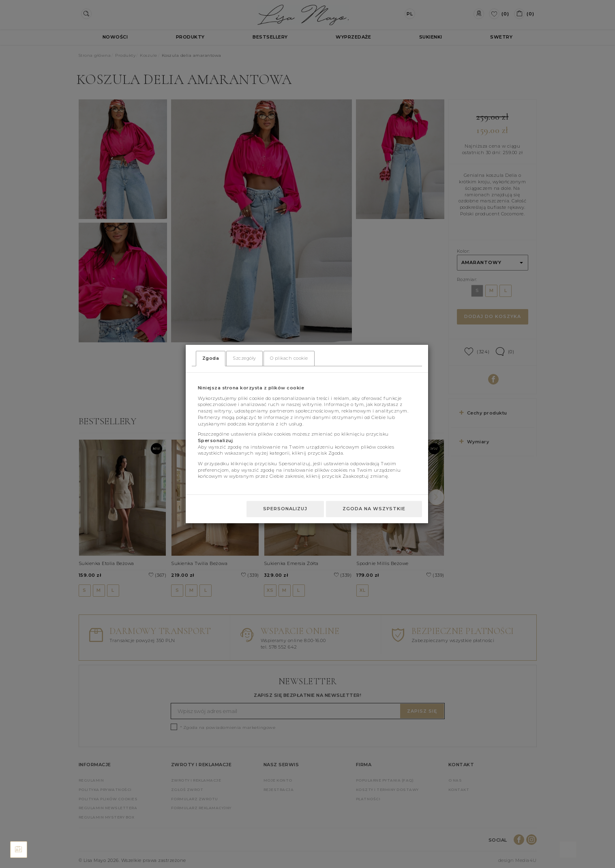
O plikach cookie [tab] (289, 358)
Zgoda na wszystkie (374, 509)
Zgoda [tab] (211, 358)
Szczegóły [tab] (244, 358)
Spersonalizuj (285, 509)
